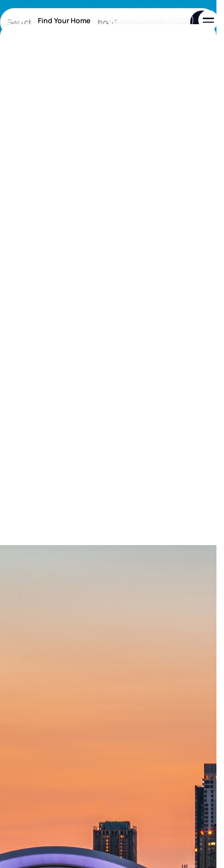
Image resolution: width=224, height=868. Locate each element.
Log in (175, 20)
